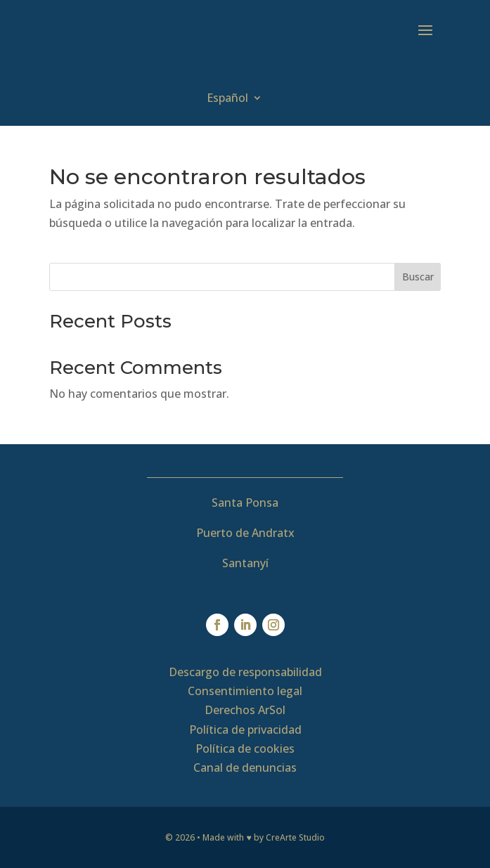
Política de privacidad (245, 730)
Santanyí (245, 563)
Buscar (418, 277)
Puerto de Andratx (245, 533)
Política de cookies (245, 749)
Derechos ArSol (245, 710)
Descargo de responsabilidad (245, 672)
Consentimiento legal (245, 691)
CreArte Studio (295, 837)
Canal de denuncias (245, 767)
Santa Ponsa (245, 503)
